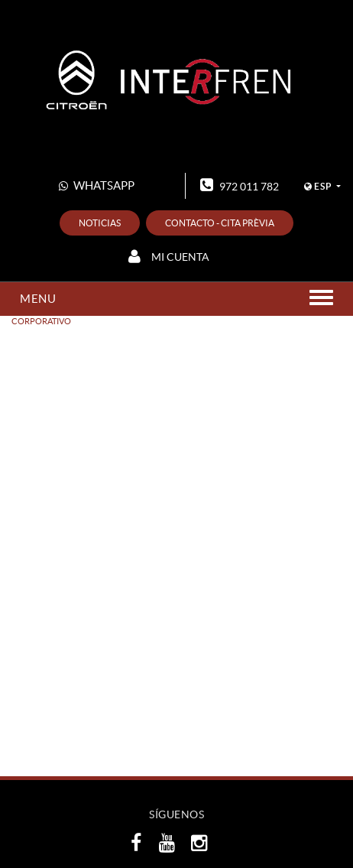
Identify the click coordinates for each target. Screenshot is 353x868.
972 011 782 (240, 185)
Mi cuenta (169, 256)
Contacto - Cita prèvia (220, 223)
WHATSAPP (97, 185)
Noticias (100, 223)
